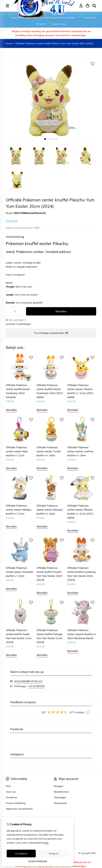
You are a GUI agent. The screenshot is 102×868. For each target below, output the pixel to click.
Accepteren (21, 854)
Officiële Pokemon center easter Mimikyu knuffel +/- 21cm (19, 510)
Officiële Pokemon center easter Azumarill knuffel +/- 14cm (19, 572)
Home (9, 43)
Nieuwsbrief (60, 803)
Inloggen (59, 786)
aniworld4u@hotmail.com (28, 681)
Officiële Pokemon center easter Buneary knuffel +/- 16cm (50, 510)
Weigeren (54, 854)
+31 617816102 (36, 686)
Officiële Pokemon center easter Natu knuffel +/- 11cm (17, 451)
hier (47, 843)
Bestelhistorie (61, 792)
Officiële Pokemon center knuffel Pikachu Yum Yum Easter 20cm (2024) (54, 43)
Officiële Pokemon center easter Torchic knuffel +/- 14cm (49, 451)
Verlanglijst (60, 797)
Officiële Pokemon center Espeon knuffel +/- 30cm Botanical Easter (82, 634)
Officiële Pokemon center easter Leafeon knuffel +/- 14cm (80, 451)
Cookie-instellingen (38, 861)
